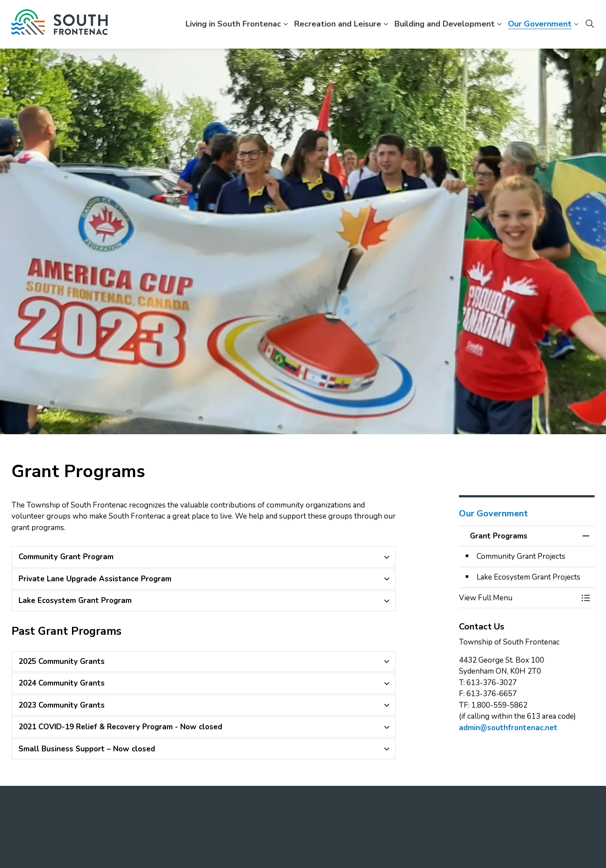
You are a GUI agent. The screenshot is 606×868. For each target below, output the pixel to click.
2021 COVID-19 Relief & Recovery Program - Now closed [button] (120, 727)
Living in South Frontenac (233, 24)
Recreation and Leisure (338, 24)
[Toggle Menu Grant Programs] (586, 598)
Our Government (540, 24)
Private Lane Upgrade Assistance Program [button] (95, 579)
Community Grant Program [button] (66, 557)
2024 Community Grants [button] (62, 683)
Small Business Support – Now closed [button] (87, 749)
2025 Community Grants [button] (62, 661)
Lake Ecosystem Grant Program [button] (75, 601)
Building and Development (445, 24)
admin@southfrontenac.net (508, 728)
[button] (518, 598)
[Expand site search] (590, 24)
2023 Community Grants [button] (62, 705)
